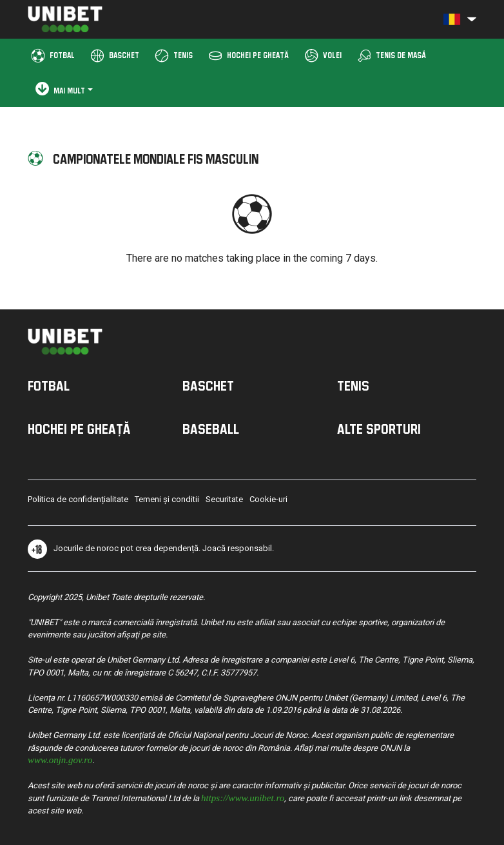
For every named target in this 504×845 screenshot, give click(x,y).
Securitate (224, 499)
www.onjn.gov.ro (60, 759)
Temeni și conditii (167, 499)
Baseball (211, 429)
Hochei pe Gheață (79, 429)
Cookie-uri (268, 499)
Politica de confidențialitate (78, 499)
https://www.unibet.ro (243, 797)
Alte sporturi (379, 429)
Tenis (353, 385)
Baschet (208, 385)
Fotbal (49, 385)
